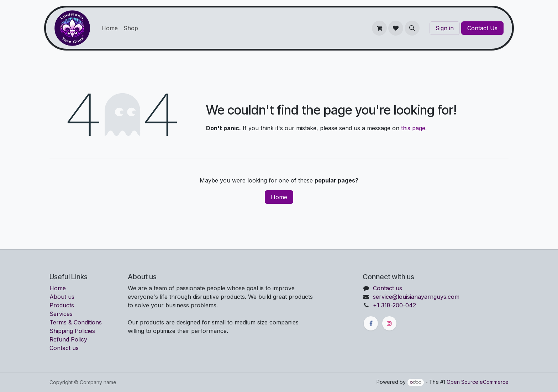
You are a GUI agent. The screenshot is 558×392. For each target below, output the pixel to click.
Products (62, 305)
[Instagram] (389, 323)
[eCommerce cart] (379, 28)
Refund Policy (68, 339)
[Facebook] (371, 323)
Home (279, 197)
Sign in (445, 28)
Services (61, 314)
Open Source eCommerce (478, 382)
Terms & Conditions (76, 322)
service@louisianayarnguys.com (416, 297)
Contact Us (482, 28)
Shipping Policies (72, 331)
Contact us (64, 348)
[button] (412, 28)
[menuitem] (110, 28)
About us (62, 297)
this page (413, 128)
